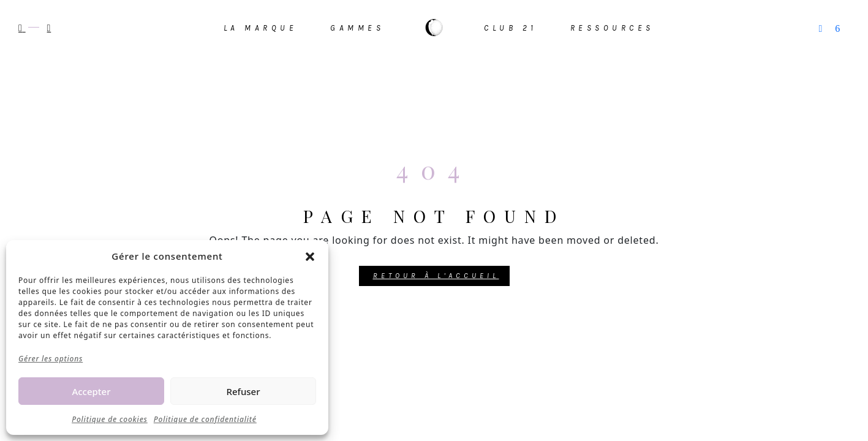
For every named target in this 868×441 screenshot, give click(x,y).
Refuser (243, 391)
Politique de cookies (110, 419)
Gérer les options (51, 359)
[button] (310, 256)
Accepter (91, 391)
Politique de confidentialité (205, 419)
